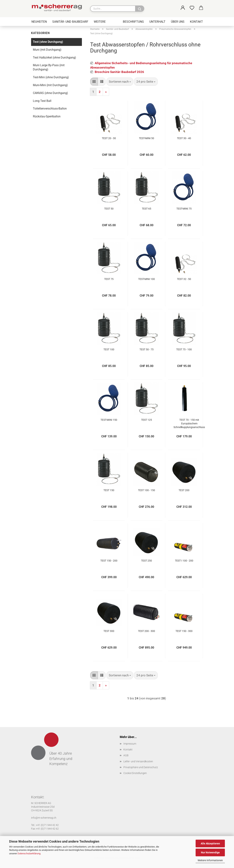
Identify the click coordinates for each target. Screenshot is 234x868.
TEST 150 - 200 (109, 561)
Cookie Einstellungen (135, 773)
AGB (126, 755)
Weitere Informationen (210, 860)
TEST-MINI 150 (109, 420)
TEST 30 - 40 (184, 138)
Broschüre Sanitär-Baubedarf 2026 (119, 72)
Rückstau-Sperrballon (47, 116)
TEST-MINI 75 (184, 209)
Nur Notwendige (210, 852)
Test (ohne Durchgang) (48, 42)
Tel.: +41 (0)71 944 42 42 (45, 825)
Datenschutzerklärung (29, 853)
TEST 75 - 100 (184, 349)
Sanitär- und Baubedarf (70, 22)
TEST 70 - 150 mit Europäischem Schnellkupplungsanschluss (189, 423)
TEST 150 (109, 490)
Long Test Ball (42, 101)
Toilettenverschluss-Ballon (50, 109)
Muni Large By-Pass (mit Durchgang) (49, 67)
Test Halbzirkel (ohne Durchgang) (54, 58)
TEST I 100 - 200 (184, 561)
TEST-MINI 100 (147, 279)
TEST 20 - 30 (109, 138)
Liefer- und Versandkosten (138, 761)
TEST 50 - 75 (147, 349)
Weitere (100, 22)
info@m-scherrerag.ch (44, 818)
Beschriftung (133, 22)
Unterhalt (157, 22)
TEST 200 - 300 (147, 631)
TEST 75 (109, 279)
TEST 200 (184, 490)
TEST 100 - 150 (147, 490)
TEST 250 (147, 561)
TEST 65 (147, 209)
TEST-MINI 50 (147, 138)
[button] (183, 8)
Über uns (178, 22)
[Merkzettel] (192, 8)
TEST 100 (109, 349)
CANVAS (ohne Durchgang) (50, 93)
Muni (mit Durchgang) (47, 50)
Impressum (130, 744)
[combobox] (120, 82)
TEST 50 (109, 209)
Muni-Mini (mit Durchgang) (50, 85)
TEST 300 (109, 631)
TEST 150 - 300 (184, 631)
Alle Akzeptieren (210, 843)
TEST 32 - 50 (184, 279)
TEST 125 (147, 420)
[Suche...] (140, 9)
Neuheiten (39, 22)
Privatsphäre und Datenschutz (141, 767)
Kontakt (196, 22)
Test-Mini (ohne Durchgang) (51, 77)
